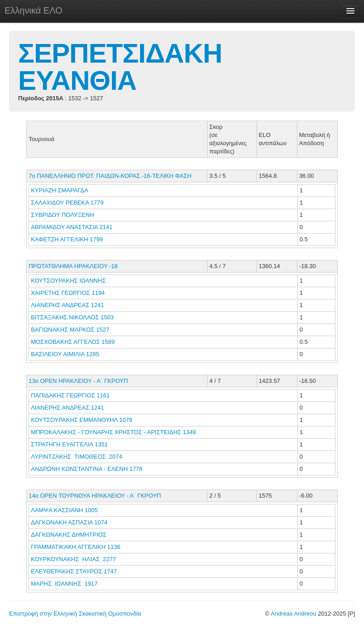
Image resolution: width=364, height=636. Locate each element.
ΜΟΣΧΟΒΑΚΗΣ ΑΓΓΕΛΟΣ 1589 (73, 342)
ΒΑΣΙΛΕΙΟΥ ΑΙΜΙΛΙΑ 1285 (65, 354)
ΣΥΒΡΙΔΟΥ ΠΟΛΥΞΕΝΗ (63, 215)
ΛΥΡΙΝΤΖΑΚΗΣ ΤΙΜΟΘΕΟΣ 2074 (76, 457)
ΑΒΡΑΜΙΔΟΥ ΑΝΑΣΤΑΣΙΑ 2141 (72, 227)
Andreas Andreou (293, 614)
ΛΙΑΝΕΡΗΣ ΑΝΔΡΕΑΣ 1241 (67, 305)
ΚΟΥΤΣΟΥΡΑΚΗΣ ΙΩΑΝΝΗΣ (69, 281)
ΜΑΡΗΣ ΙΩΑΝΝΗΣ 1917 (64, 584)
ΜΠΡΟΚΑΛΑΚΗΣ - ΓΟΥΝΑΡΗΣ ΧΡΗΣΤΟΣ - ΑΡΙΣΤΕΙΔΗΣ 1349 (113, 432)
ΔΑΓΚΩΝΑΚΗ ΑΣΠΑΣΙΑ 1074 (69, 522)
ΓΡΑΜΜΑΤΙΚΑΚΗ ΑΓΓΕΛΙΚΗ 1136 (75, 547)
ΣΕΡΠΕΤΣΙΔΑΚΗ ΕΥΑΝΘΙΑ (120, 67)
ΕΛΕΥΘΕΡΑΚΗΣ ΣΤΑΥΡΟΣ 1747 (74, 571)
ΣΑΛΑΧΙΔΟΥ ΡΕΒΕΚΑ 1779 (67, 203)
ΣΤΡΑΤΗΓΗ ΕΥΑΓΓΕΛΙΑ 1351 (69, 444)
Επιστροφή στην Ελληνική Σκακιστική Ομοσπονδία (75, 614)
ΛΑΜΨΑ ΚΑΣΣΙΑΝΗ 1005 (64, 510)
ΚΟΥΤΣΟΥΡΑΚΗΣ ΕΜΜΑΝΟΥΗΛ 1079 (82, 420)
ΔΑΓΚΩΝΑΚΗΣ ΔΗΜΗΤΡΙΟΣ (69, 535)
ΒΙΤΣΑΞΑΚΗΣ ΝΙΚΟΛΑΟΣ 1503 (72, 317)
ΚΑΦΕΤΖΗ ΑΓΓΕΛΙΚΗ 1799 (67, 239)
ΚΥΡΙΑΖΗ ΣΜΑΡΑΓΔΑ (60, 190)
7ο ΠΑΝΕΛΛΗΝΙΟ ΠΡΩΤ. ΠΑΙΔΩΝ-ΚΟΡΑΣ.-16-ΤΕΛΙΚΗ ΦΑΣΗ (110, 176)
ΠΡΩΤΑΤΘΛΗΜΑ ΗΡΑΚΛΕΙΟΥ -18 (73, 266)
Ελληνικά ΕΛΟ (34, 10)
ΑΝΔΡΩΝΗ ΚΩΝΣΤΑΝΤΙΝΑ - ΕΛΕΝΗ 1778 (87, 469)
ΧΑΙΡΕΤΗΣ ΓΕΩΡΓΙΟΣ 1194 (68, 293)
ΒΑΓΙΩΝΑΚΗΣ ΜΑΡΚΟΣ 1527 (70, 330)
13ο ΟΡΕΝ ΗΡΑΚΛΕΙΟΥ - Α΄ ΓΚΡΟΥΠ (78, 381)
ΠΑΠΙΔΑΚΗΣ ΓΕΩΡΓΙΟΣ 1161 (70, 395)
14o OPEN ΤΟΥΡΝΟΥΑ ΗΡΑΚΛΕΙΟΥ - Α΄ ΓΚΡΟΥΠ (95, 496)
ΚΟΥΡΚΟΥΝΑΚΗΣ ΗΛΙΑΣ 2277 (73, 559)
